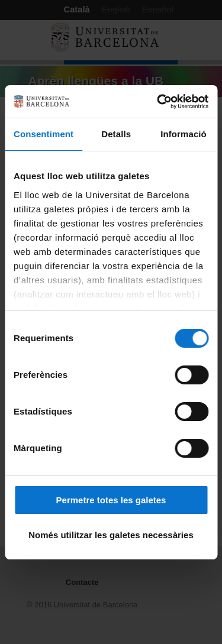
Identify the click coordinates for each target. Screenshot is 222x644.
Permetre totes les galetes (111, 500)
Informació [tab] (184, 134)
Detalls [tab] (116, 134)
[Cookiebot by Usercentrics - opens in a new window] (158, 102)
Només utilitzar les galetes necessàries (111, 535)
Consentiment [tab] (44, 134)
